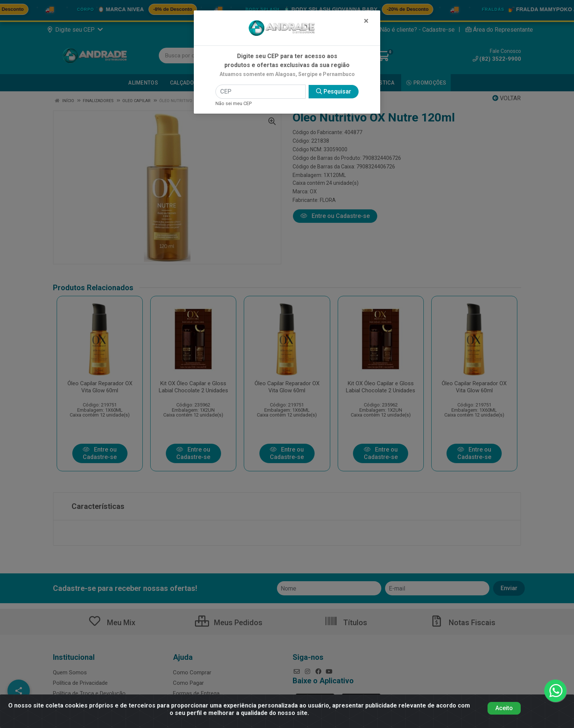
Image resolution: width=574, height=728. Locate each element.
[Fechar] (366, 21)
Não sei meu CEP (234, 103)
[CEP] (261, 92)
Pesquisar (334, 91)
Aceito (504, 708)
